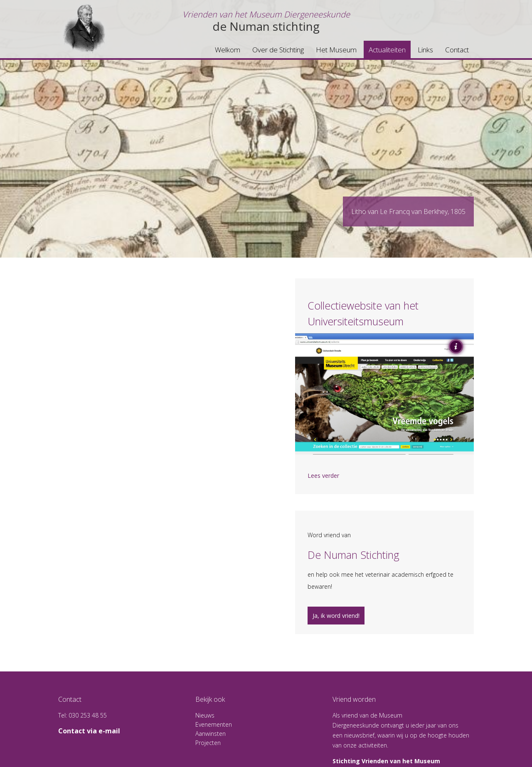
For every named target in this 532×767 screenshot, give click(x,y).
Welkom (228, 50)
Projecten (208, 743)
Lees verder (323, 476)
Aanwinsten (211, 734)
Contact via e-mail (89, 731)
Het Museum (336, 50)
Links (425, 50)
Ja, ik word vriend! (336, 616)
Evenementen (214, 724)
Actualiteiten (387, 50)
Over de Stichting (278, 50)
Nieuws (205, 715)
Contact (457, 50)
